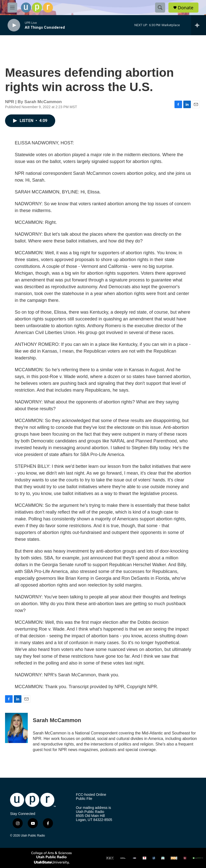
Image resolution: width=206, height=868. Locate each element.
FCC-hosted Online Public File (91, 797)
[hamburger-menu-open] (12, 8)
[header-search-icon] (160, 8)
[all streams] (199, 25)
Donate (186, 8)
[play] (14, 25)
